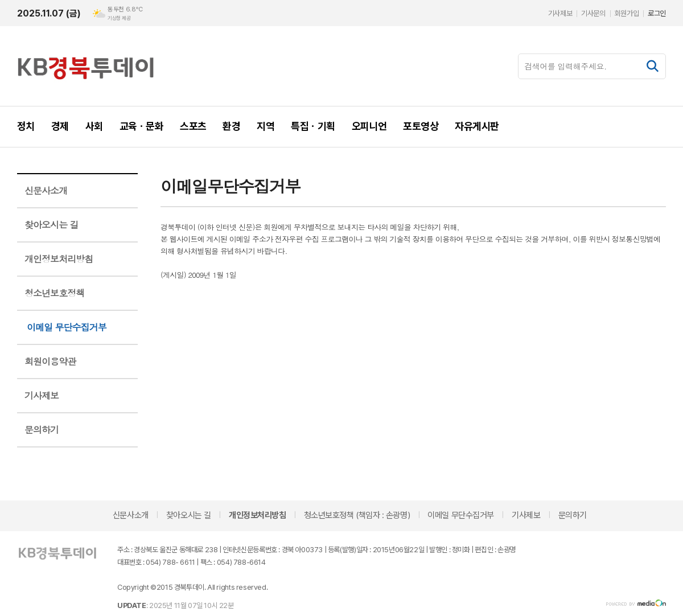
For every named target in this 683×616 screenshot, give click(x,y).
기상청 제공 (119, 18)
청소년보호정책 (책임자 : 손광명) (357, 515)
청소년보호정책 (54, 293)
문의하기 (42, 430)
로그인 (657, 13)
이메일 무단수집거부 (67, 327)
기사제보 (560, 13)
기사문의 (593, 13)
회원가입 (627, 13)
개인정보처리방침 (59, 259)
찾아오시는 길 (52, 225)
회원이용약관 (50, 361)
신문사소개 (46, 190)
